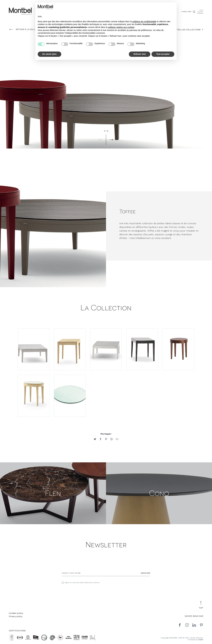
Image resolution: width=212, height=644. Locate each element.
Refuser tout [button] (140, 54)
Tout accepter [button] (163, 54)
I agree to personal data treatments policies (82, 583)
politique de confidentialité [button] (144, 21)
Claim (201, 640)
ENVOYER (145, 573)
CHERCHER (189, 12)
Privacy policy (16, 617)
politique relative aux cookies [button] (121, 27)
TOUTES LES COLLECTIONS (187, 29)
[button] (101, 140)
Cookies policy (16, 614)
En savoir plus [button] (49, 54)
